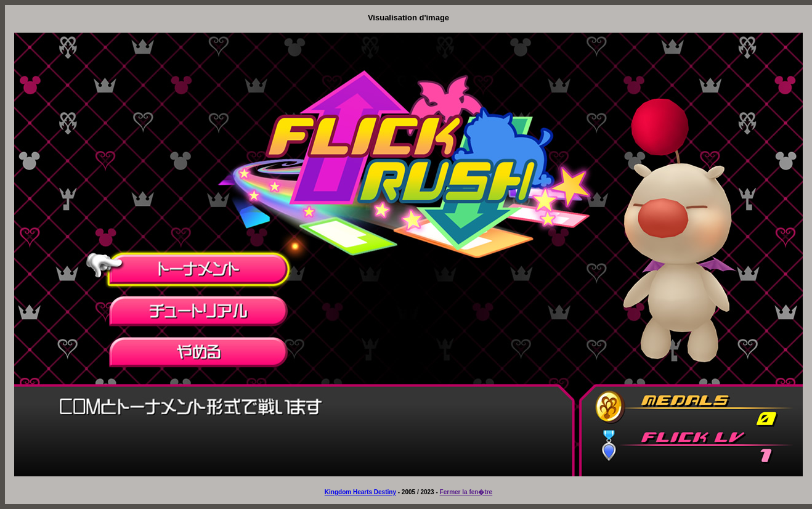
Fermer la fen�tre (466, 492)
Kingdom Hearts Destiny (360, 492)
